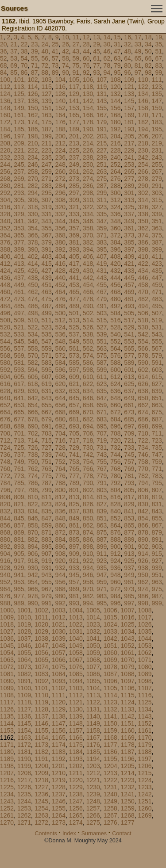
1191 (41, 759)
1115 (128, 695)
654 (33, 405)
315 (157, 200)
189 (74, 129)
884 (60, 539)
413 (19, 264)
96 (127, 73)
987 (157, 596)
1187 (128, 752)
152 (60, 108)
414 (33, 264)
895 (46, 547)
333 (74, 214)
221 (19, 150)
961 (129, 582)
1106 (128, 688)
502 (88, 313)
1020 (41, 624)
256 (5, 172)
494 (143, 306)
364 (5, 235)
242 (143, 157)
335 (102, 214)
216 (115, 143)
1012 (59, 617)
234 (33, 157)
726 (33, 447)
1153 (7, 730)
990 (33, 603)
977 (19, 596)
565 (129, 348)
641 (19, 398)
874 (88, 532)
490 (88, 306)
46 (107, 51)
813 (74, 497)
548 (60, 341)
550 (88, 341)
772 (5, 476)
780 (115, 476)
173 (19, 122)
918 (33, 561)
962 (143, 582)
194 (143, 129)
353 (19, 228)
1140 (93, 716)
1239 (93, 794)
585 (74, 363)
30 (107, 44)
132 (115, 94)
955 (46, 582)
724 (5, 447)
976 (5, 596)
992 (60, 603)
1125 (145, 702)
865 (129, 525)
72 (45, 65)
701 (19, 433)
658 (88, 405)
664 (5, 412)
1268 (128, 815)
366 (33, 235)
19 (158, 37)
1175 (76, 745)
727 (46, 447)
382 (88, 242)
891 (157, 539)
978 (33, 596)
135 (157, 94)
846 (33, 518)
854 (143, 518)
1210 (59, 773)
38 (24, 51)
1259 (128, 808)
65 (138, 58)
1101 (41, 688)
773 (19, 476)
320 (60, 207)
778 (88, 476)
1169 (128, 738)
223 (46, 150)
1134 (145, 709)
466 (88, 292)
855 (157, 518)
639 (157, 391)
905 (19, 554)
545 (19, 341)
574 (88, 356)
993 (74, 603)
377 (19, 242)
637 (129, 391)
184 (5, 129)
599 (102, 370)
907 (46, 554)
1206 (145, 766)
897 (74, 547)
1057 (59, 653)
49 (138, 51)
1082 (24, 674)
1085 (76, 674)
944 (60, 575)
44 (86, 51)
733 (129, 447)
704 (60, 433)
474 (33, 299)
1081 (7, 674)
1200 (41, 766)
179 (102, 122)
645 (74, 398)
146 (143, 101)
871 (46, 532)
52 (4, 58)
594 (33, 370)
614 (143, 377)
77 (97, 65)
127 (46, 94)
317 (19, 207)
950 (143, 575)
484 (5, 306)
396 (115, 249)
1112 (76, 695)
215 (102, 143)
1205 (128, 766)
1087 (110, 674)
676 (5, 419)
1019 (24, 624)
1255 (59, 808)
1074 (41, 667)
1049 (76, 646)
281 (19, 186)
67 (158, 58)
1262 (24, 815)
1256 (76, 808)
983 (102, 596)
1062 (145, 653)
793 (129, 483)
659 (102, 405)
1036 (7, 639)
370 (88, 235)
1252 (7, 808)
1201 (59, 766)
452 (60, 285)
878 (143, 532)
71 (35, 65)
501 (74, 313)
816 (115, 497)
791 (102, 483)
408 (115, 256)
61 (97, 58)
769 (129, 469)
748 (5, 462)
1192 (59, 759)
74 (66, 65)
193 (129, 129)
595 (46, 370)
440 (60, 278)
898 (88, 547)
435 (157, 271)
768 (115, 469)
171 (157, 115)
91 (76, 73)
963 (157, 582)
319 (46, 207)
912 (115, 554)
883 (46, 539)
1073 (24, 667)
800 (60, 490)
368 (60, 235)
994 (88, 603)
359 (102, 228)
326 (143, 207)
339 (157, 214)
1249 (110, 801)
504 (115, 313)
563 (102, 348)
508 (5, 320)
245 (19, 164)
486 (33, 306)
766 (88, 469)
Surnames (94, 834)
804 (115, 490)
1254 (41, 808)
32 (127, 44)
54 (24, 58)
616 (5, 384)
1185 (93, 752)
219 (157, 143)
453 (74, 285)
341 (19, 221)
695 (102, 426)
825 (74, 504)
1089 (145, 674)
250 (88, 164)
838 (88, 511)
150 (33, 108)
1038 (41, 639)
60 (86, 58)
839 (102, 511)
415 (46, 264)
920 (60, 561)
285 (74, 186)
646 (88, 398)
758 (143, 462)
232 (5, 157)
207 (157, 136)
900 (115, 547)
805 (129, 490)
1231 (110, 787)
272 (60, 179)
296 (60, 193)
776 (60, 476)
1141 (110, 716)
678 (33, 419)
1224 (145, 780)
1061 (128, 653)
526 (88, 327)
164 (60, 115)
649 (129, 398)
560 (60, 348)
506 (143, 313)
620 (60, 384)
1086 (93, 674)
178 (88, 122)
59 (76, 58)
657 (74, 405)
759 (157, 462)
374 (143, 235)
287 (102, 186)
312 (115, 200)
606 (33, 377)
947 (102, 575)
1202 (76, 766)
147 (157, 101)
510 (33, 320)
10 (66, 37)
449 (19, 285)
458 (143, 285)
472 (5, 299)
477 (74, 299)
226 (88, 150)
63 (117, 58)
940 (5, 575)
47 (117, 51)
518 (143, 320)
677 (19, 419)
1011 (41, 617)
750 (33, 462)
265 (129, 172)
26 (66, 44)
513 (74, 320)
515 (102, 320)
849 (74, 518)
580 (5, 363)
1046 (24, 646)
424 (5, 271)
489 (74, 306)
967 (46, 589)
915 (157, 554)
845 (19, 518)
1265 (76, 815)
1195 (110, 759)
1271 (24, 822)
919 (46, 561)
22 (24, 44)
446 (143, 278)
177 (74, 122)
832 (5, 511)
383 (102, 242)
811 (46, 497)
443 (102, 278)
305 (19, 200)
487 (46, 306)
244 (5, 164)
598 (88, 370)
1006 (110, 610)
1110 (41, 695)
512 (60, 320)
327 (157, 207)
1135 (7, 716)
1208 (24, 773)
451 (46, 285)
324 (115, 207)
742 (88, 455)
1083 (41, 674)
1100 (24, 688)
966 (33, 589)
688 (5, 426)
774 (33, 476)
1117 (7, 702)
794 (143, 483)
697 (129, 426)
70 (24, 65)
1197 (145, 759)
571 (46, 356)
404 (60, 256)
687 (157, 419)
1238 (76, 794)
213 (74, 143)
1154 (24, 730)
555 (157, 341)
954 (33, 582)
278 (143, 179)
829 (129, 504)
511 (46, 320)
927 (157, 561)
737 (19, 455)
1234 (7, 794)
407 (102, 256)
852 (115, 518)
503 (102, 313)
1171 (7, 745)
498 (33, 313)
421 (129, 264)
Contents (46, 834)
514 (88, 320)
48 (127, 51)
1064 (24, 660)
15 (117, 37)
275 (102, 179)
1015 (110, 617)
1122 (93, 702)
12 (86, 37)
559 (46, 348)
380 (60, 242)
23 (35, 44)
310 (88, 200)
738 (33, 455)
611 (102, 377)
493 (129, 306)
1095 (93, 681)
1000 (7, 610)
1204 (110, 766)
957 (74, 582)
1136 (24, 716)
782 (143, 476)
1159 (110, 730)
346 (88, 221)
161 (19, 115)
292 (5, 193)
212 (60, 143)
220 (5, 150)
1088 (128, 674)
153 (74, 108)
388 (5, 249)
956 (60, 582)
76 (86, 65)
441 (74, 278)
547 (46, 341)
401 (19, 256)
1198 (7, 766)
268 (5, 179)
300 (115, 193)
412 (5, 264)
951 (157, 575)
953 (19, 582)
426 (33, 271)
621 (74, 384)
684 (115, 419)
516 (115, 320)
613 (129, 377)
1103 (76, 688)
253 (129, 164)
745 (129, 455)
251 (102, 164)
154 (88, 108)
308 (60, 200)
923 (102, 561)
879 (157, 532)
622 (88, 384)
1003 (59, 610)
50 (148, 51)
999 (157, 603)
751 (46, 462)
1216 (7, 780)
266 (143, 172)
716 (60, 440)
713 (19, 440)
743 (102, 455)
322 (88, 207)
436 (5, 278)
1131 (93, 709)
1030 (59, 631)
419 (102, 264)
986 (143, 596)
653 (19, 405)
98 (148, 73)
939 (157, 568)
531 (157, 327)
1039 (59, 639)
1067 (76, 660)
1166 (76, 738)
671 (102, 412)
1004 (76, 610)
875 (102, 532)
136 (5, 101)
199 (46, 136)
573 (74, 356)
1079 (128, 667)
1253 (24, 808)
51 (158, 51)
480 (115, 299)
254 (143, 164)
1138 (59, 716)
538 (88, 334)
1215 (145, 773)
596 (60, 370)
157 (129, 108)
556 (5, 348)
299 (102, 193)
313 (129, 200)
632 (60, 391)
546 (33, 341)
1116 (145, 695)
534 (33, 334)
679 (46, 419)
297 (74, 193)
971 (102, 589)
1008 (145, 610)
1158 (93, 730)
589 (129, 363)
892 (5, 547)
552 (115, 341)
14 (107, 37)
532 (5, 334)
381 (74, 242)
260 (60, 172)
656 (60, 405)
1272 (41, 822)
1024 (110, 624)
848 (60, 518)
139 (46, 101)
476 (60, 299)
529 (129, 327)
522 (33, 327)
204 (115, 136)
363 (157, 228)
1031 (76, 631)
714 (33, 440)
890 (143, 539)
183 (157, 122)
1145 (24, 723)
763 (46, 469)
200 (60, 136)
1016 (128, 617)
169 (129, 115)
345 (74, 221)
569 (19, 356)
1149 (93, 723)
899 (102, 547)
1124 (128, 702)
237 (74, 157)
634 (88, 391)
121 (129, 87)
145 (129, 101)
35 (158, 44)
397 (129, 249)
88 (45, 73)
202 (88, 136)
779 (102, 476)
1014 (93, 617)
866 (143, 525)
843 (157, 511)
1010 (24, 617)
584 (60, 363)
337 (129, 214)
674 (143, 412)
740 (60, 455)
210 (33, 143)
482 (143, 299)
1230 (93, 787)
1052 (128, 646)
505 (129, 313)
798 (33, 490)
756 (115, 462)
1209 (41, 773)
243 (157, 157)
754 (88, 462)
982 (88, 596)
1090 (7, 681)
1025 (128, 624)
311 (102, 200)
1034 (128, 631)
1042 (110, 639)
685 (129, 419)
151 (46, 108)
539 (102, 334)
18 (148, 37)
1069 (110, 660)
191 (102, 129)
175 (46, 122)
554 (143, 341)
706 (88, 433)
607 (46, 377)
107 (102, 80)
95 (117, 73)
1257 (93, 808)
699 (157, 426)
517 (129, 320)
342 (33, 221)
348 (115, 221)
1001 (24, 610)
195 (157, 129)
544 (5, 341)
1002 (41, 610)
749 (19, 462)
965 (19, 589)
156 (115, 108)
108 (115, 80)
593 (19, 370)
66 (148, 58)
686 (143, 419)
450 (33, 285)
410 (143, 256)
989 (19, 603)
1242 (145, 794)
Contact (122, 834)
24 (45, 44)
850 (88, 518)
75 (76, 65)
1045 (7, 646)
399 (157, 249)
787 (46, 483)
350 (143, 221)
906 (33, 554)
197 (19, 136)
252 (115, 164)
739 (46, 455)
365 (19, 235)
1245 (41, 801)
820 (5, 504)
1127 (24, 709)
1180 (7, 752)
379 (46, 242)
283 (46, 186)
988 (5, 603)
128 (60, 94)
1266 (93, 815)
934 (88, 568)
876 (115, 532)
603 (157, 370)
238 (88, 157)
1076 (76, 667)
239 (102, 157)
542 (143, 334)
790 (88, 483)
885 (74, 539)
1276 (110, 822)
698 (143, 426)
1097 (128, 681)
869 (19, 532)
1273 (59, 822)
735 (157, 447)
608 (60, 377)
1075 (59, 667)
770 (143, 469)
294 (33, 193)
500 (60, 313)
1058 (76, 653)
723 (157, 440)
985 (129, 596)
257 (19, 172)
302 (143, 193)
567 (157, 348)
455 (102, 285)
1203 (93, 766)
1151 (128, 723)
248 (60, 164)
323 (102, 207)
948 (115, 575)
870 (33, 532)
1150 (110, 723)
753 (74, 462)
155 (102, 108)
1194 (93, 759)
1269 (145, 815)
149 (19, 108)
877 (129, 532)
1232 (128, 787)
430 (88, 271)
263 (102, 172)
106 (88, 80)
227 (102, 150)
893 (19, 547)
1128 (41, 709)
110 (143, 80)
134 (143, 94)
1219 (59, 780)
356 (60, 228)
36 (4, 51)
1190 (24, 759)
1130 (76, 709)
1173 (41, 745)
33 (138, 44)
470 (143, 292)
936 (115, 568)
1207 (7, 773)
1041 (93, 639)
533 (19, 334)
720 (115, 440)
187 (46, 129)
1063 (7, 660)
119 (102, 87)
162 (33, 115)
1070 (128, 660)
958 (88, 582)
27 (76, 44)
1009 (7, 617)
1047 (41, 646)
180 (115, 122)
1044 (145, 639)
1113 (93, 695)
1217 (24, 780)
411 (157, 256)
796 (5, 490)
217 (129, 143)
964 (5, 589)
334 (88, 214)
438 (33, 278)
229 (129, 150)
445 (129, 278)
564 (115, 348)
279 (157, 179)
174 (33, 122)
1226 (24, 787)
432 (115, 271)
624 (115, 384)
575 (102, 356)
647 (102, 398)
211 (46, 143)
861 (74, 525)
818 (143, 497)
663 (157, 405)
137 (19, 101)
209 (19, 143)
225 (74, 150)
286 (88, 186)
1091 (24, 681)
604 (5, 377)
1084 (59, 674)
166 (88, 115)
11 (76, 37)
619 (46, 384)
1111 (59, 695)
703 (46, 433)
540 (115, 334)
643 (46, 398)
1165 (59, 738)
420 (115, 264)
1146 (41, 723)
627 (157, 384)
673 (129, 412)
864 (115, 525)
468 (115, 292)
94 (107, 73)
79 (117, 65)
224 (60, 150)
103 (46, 80)
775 (46, 476)
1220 (76, 780)
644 (60, 398)
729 (74, 447)
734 (143, 447)
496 (5, 313)
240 (115, 157)
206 (143, 136)
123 (157, 87)
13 (97, 37)
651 (157, 398)
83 (158, 65)
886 (88, 539)
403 (46, 256)
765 (74, 469)
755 (102, 462)
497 (19, 313)
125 (19, 94)
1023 (93, 624)
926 (143, 561)
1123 (110, 702)
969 (74, 589)
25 (55, 44)
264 (115, 172)
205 (129, 136)
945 (74, 575)
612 (115, 377)
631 (46, 391)
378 (33, 242)
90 (66, 73)
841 (129, 511)
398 (143, 249)
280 (5, 186)
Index (69, 834)
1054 (7, 653)
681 (74, 419)
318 (33, 207)
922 (88, 561)
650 (143, 398)
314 (143, 200)
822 (33, 504)
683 (102, 419)
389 (19, 249)
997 (129, 603)
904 (5, 554)
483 (157, 299)
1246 (59, 801)
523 (46, 327)
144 (115, 101)
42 (66, 51)
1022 (76, 624)
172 (5, 122)
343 (46, 221)
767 (102, 469)
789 (74, 483)
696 (115, 426)
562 (88, 348)
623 (102, 384)
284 (60, 186)
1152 (145, 723)
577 (129, 356)
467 (102, 292)
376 (5, 242)
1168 (110, 738)
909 (74, 554)
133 (129, 94)
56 (45, 58)
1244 (24, 801)
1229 (76, 787)
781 (129, 476)
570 (33, 356)
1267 (110, 815)
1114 (110, 695)
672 (115, 412)
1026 (145, 624)
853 (129, 518)
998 (143, 603)
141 (74, 101)
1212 (93, 773)
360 (115, 228)
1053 (145, 646)
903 (157, 547)
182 (143, 122)
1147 (59, 723)
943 (46, 575)
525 (74, 327)
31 (117, 44)
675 (157, 412)
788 (60, 483)
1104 (93, 688)
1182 (41, 752)
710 (143, 433)
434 (143, 271)
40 (45, 51)
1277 (128, 822)
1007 (128, 610)
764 (60, 469)
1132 (110, 709)
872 (60, 532)
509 (19, 320)
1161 (145, 730)
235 (46, 157)
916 (5, 561)
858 (33, 525)
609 (74, 377)
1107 (145, 688)
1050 (93, 646)
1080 (145, 667)
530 (143, 327)
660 (115, 405)
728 (60, 447)
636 (115, 391)
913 (129, 554)
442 (88, 278)
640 (5, 398)
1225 (7, 787)
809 (19, 497)
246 (33, 164)
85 (14, 73)
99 (158, 73)
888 (115, 539)
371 (102, 235)
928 (5, 568)
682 (88, 419)
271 (46, 179)
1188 (145, 752)
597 (74, 370)
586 (88, 363)
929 (19, 568)
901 (129, 547)
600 (115, 370)
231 (157, 150)
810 (33, 497)
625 (129, 384)
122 (143, 87)
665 (19, 412)
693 (74, 426)
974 (143, 589)
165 (74, 115)
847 (46, 518)
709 (129, 433)
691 (46, 426)
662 (143, 405)
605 (19, 377)
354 (33, 228)
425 (19, 271)
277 (129, 179)
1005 (93, 610)
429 (74, 271)
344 (60, 221)
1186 (110, 752)
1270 (7, 822)
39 (35, 51)
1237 (59, 794)
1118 (24, 702)
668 (60, 412)
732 (115, 447)
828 (115, 504)
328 (5, 214)
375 (157, 235)
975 (157, 589)
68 (4, 65)
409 (129, 256)
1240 (110, 794)
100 (5, 80)
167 (102, 115)
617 (19, 384)
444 (115, 278)
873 (74, 532)
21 (14, 44)
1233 (145, 787)
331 (46, 214)
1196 (128, 759)
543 (157, 334)
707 (102, 433)
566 (143, 348)
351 (157, 221)
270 (33, 179)
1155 (41, 730)
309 (74, 200)
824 (60, 504)
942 (33, 575)
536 (60, 334)
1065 (41, 660)
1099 (7, 688)
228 (115, 150)
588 (115, 363)
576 (115, 356)
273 (74, 179)
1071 (145, 660)
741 (74, 455)
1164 (41, 738)
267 (157, 172)
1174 (59, 745)
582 (33, 363)
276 (115, 179)
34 (148, 44)
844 (5, 518)
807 (157, 490)
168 (115, 115)
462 (33, 292)
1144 (7, 723)
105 (74, 80)
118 (88, 87)
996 (115, 603)
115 (46, 87)
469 (129, 292)
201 (74, 136)
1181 (24, 752)
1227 (41, 787)
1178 (128, 745)
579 (157, 356)
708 (115, 433)
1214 (128, 773)
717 (74, 440)
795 (157, 483)
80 (127, 65)
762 (33, 469)
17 (138, 37)
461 (19, 292)
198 (33, 136)
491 (102, 306)
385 (129, 242)
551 (102, 341)
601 (129, 370)
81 (138, 65)
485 (19, 306)
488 (60, 306)
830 (143, 504)
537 (74, 334)
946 (88, 575)
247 (46, 164)
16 (127, 37)
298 (88, 193)
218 (143, 143)
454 (88, 285)
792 (115, 483)
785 (19, 483)
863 (102, 525)
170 (143, 115)
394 (88, 249)
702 (33, 433)
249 (74, 164)
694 (88, 426)
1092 (41, 681)
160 (5, 115)
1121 (76, 702)
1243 (7, 801)
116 (60, 87)
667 (46, 412)
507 (157, 313)
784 (5, 483)
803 (102, 490)
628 (5, 391)
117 (74, 87)
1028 (24, 631)
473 (19, 299)
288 (115, 186)
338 (143, 214)
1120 (59, 702)
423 (157, 264)
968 (60, 589)
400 (5, 256)
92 (86, 73)
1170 (145, 738)
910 (88, 554)
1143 (145, 716)
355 (46, 228)
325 (129, 207)
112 (5, 87)
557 (19, 348)
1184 (76, 752)
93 (97, 73)
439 (46, 278)
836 (60, 511)
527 (102, 327)
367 (46, 235)
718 (88, 440)
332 (60, 214)
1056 (41, 653)
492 (115, 306)
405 (74, 256)
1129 (59, 709)
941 (19, 575)
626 (143, 384)
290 (143, 186)
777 (74, 476)
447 (157, 278)
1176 (93, 745)
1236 (41, 794)
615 (157, 377)
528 (115, 327)
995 (102, 603)
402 (33, 256)
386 (143, 242)
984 (115, 596)
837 (74, 511)
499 (46, 313)
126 (33, 94)
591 (157, 363)
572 (60, 356)
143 (102, 101)
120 (115, 87)
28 (86, 44)
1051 (110, 646)
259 (46, 172)
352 (5, 228)
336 (115, 214)
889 (129, 539)
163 (46, 115)
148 (5, 108)
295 (46, 193)
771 (157, 469)
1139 (76, 716)
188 (60, 129)
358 (88, 228)
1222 (110, 780)
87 (35, 73)
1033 (110, 631)
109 (129, 80)
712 (5, 440)
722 (143, 440)
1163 (24, 738)
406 (88, 256)
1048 (59, 646)
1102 (59, 688)
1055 (24, 653)
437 (19, 278)
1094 (76, 681)
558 (33, 348)
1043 (128, 639)
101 (19, 80)
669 (74, 412)
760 (5, 469)
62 (107, 58)
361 (129, 228)
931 (46, 568)
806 (143, 490)
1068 (93, 660)
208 (5, 143)
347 (102, 221)
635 (102, 391)
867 (157, 525)
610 (88, 377)
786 (33, 483)
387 (157, 242)
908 (60, 554)
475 (46, 299)
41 (55, 51)
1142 (128, 716)
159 (157, 108)
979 (46, 596)
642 (33, 398)
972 (115, 589)
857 (19, 525)
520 (5, 327)
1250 (128, 801)
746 (143, 455)
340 (5, 221)
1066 (59, 660)
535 (46, 334)
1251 (145, 801)
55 (35, 58)
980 (60, 596)
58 (66, 58)
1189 (7, 759)
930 (33, 568)
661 (129, 405)
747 (157, 455)
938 (143, 568)
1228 (59, 787)
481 (129, 299)
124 (5, 94)
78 (107, 65)
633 (74, 391)
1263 (41, 815)
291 (157, 186)
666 (33, 412)
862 (88, 525)
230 (143, 150)
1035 (145, 631)
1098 (145, 681)
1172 (24, 745)
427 (46, 271)
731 (102, 447)
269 (19, 179)
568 (5, 356)
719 (102, 440)
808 (5, 497)
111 (157, 80)
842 (143, 511)
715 (46, 440)
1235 (24, 794)
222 (33, 150)
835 (46, 511)
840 (115, 511)
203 (102, 136)
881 (19, 539)
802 (88, 490)
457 (129, 285)
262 (88, 172)
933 (74, 568)
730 (88, 447)
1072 (7, 667)
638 (143, 391)
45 (97, 51)
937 (129, 568)
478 (88, 299)
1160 (128, 730)
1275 (93, 822)
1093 (59, 681)
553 (129, 341)
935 (102, 568)
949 (129, 575)
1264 (59, 815)
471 (157, 292)
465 (74, 292)
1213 (110, 773)
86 (24, 73)
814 (88, 497)
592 (5, 370)
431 (102, 271)
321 (74, 207)
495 (157, 306)
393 (74, 249)
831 (157, 504)
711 (157, 433)
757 (129, 462)
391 (46, 249)
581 (19, 363)
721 (129, 440)
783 (157, 476)
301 (129, 193)
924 (115, 561)
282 (33, 186)
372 (115, 235)
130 (88, 94)
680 (60, 419)
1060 (110, 653)
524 (60, 327)
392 (60, 249)
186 (33, 129)
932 (60, 568)
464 (60, 292)
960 (115, 582)
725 (19, 447)
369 (74, 235)
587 (102, 363)
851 (102, 518)
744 (115, 455)
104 (60, 80)
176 (60, 122)
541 (129, 334)
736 (5, 455)
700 (5, 433)
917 (19, 561)
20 (4, 44)
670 (88, 412)
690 (33, 426)
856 (5, 525)
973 (129, 589)
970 (88, 589)
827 (102, 504)
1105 (110, 688)
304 (5, 200)
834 (33, 511)
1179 (145, 745)
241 (129, 157)
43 (76, 51)
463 (46, 292)
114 (33, 87)
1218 (41, 780)
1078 (110, 667)
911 (102, 554)
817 (129, 497)
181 (129, 122)
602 (143, 370)
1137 (41, 716)
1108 (7, 695)
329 (19, 214)
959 (102, 582)
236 (60, 157)
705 (74, 433)
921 (74, 561)
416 (60, 264)
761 (19, 469)
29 (97, 44)
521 (19, 327)
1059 (93, 653)
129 (74, 94)
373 (129, 235)
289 (129, 186)
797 (19, 490)
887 (102, 539)
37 (14, 51)
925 (129, 561)
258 (33, 172)
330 (33, 214)
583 (46, 363)
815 (102, 497)
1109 (24, 695)
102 (33, 80)
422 (143, 264)
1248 (93, 801)
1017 (145, 617)
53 (14, 58)
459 (157, 285)
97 (138, 73)
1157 (76, 730)
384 (115, 242)
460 (5, 292)
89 (55, 73)
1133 (128, 709)
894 (33, 547)
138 (33, 101)
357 (74, 228)
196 (5, 136)
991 (46, 603)
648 (115, 398)
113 (19, 87)
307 (46, 200)
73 (55, 65)
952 (5, 582)
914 (143, 554)
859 (46, 525)
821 (19, 504)
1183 (59, 752)
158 (143, 108)
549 (74, 341)
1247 (76, 801)
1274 (76, 822)
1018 (7, 624)
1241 (128, 794)
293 (19, 193)
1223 (128, 780)
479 (102, 299)
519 (157, 320)
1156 (59, 730)
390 (33, 249)
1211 (76, 773)
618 (33, 384)
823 (46, 504)
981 (74, 596)
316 (5, 207)
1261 (7, 815)
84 (4, 73)
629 (19, 391)
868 (5, 532)
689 (19, 426)
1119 (41, 702)
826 (88, 504)
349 (129, 221)
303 (157, 193)
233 (19, 157)
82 (148, 65)
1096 (110, 681)
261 (74, 172)
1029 (41, 631)
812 (60, 497)
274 (88, 179)
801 (74, 490)
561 (74, 348)
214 (88, 143)
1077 (93, 667)
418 (88, 264)
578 (143, 356)
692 (60, 426)
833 (19, 511)
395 (102, 249)
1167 (93, 738)
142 (88, 101)
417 (74, 264)
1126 (7, 709)
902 (143, 547)
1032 (93, 631)
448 (5, 285)
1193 (76, 759)
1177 (110, 745)
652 (5, 405)
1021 (59, 624)
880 (5, 539)
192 (115, 129)
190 (88, 129)
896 (60, 547)
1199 (24, 766)
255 (157, 164)
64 (127, 58)
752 (60, 462)
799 (46, 490)
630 (33, 391)
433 (129, 271)
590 (143, 363)
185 (19, 129)
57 (55, 58)
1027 (7, 631)
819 (157, 497)
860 (60, 525)
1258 (110, 808)
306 (33, 200)
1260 (145, 808)
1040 (76, 639)
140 (60, 101)
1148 (76, 723)
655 (46, 405)
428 (60, 271)
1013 (76, 617)
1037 (24, 639)
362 (143, 228)
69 (14, 65)
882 (33, 539)
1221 (93, 780)
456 (115, 285)
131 (102, 94)
